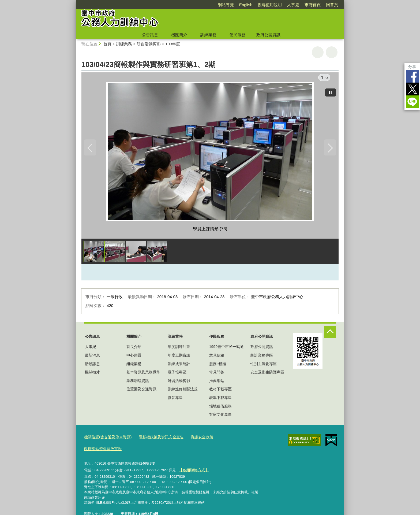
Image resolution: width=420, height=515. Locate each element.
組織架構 (134, 365)
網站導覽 (226, 5)
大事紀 (91, 348)
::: (74, 2)
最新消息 (92, 357)
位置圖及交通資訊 (141, 391)
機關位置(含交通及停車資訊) (106, 438)
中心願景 (134, 357)
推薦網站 (217, 382)
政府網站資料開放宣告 (230, 438)
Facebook (412, 76)
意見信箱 (217, 357)
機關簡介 (179, 35)
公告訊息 (150, 35)
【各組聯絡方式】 (193, 458)
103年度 (173, 44)
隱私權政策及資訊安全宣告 (156, 438)
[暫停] (331, 91)
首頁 (107, 44)
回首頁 (332, 5)
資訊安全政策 (195, 438)
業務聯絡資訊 (138, 382)
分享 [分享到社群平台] (412, 67)
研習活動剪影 (149, 44)
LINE (412, 102)
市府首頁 (313, 5)
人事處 (293, 5)
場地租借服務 (220, 407)
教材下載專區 (220, 391)
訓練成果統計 (179, 365)
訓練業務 (208, 35)
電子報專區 (177, 373)
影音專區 (175, 399)
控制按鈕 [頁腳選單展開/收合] (330, 333)
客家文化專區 (220, 416)
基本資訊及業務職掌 (143, 373)
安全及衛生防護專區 (267, 373)
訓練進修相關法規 (183, 391)
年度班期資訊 (179, 357)
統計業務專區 (262, 357)
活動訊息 (92, 365)
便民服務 (238, 35)
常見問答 (217, 373)
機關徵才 (92, 373)
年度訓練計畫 (179, 348)
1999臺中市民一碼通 (226, 348)
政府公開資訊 (268, 35)
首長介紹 (134, 348)
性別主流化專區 (264, 365)
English (246, 5)
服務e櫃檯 (218, 365)
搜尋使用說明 (270, 5)
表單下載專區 (220, 399)
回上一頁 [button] (332, 52)
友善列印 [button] (318, 52)
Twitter (412, 89)
